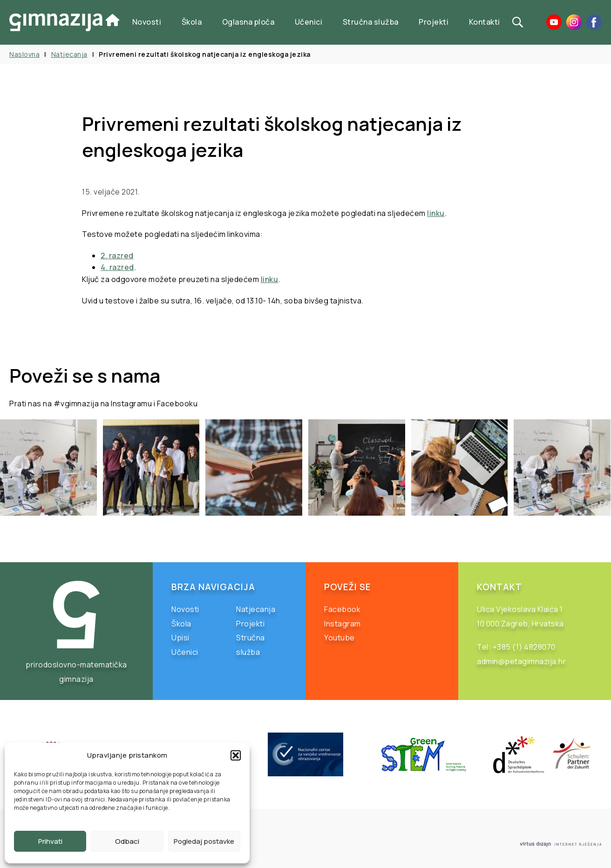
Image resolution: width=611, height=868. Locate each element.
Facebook (342, 609)
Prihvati (50, 841)
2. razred (117, 256)
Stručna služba (371, 22)
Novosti (147, 22)
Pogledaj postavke (204, 841)
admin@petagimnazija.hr (521, 661)
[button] (236, 755)
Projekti (434, 22)
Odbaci (127, 841)
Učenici (309, 22)
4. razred (117, 267)
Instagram (343, 624)
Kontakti (485, 22)
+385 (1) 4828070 (524, 647)
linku (436, 213)
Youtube (339, 638)
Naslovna (24, 54)
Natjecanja (69, 54)
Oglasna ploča (248, 22)
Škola (192, 22)
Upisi (180, 638)
